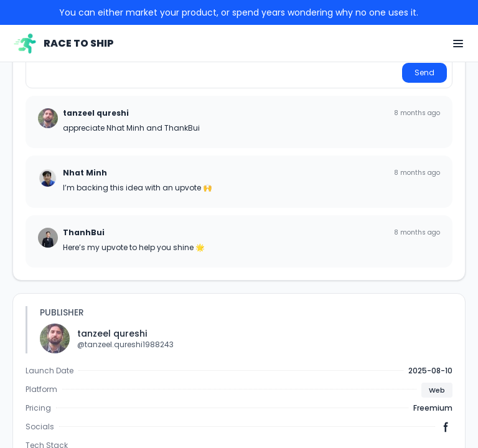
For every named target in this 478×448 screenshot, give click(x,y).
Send (424, 72)
